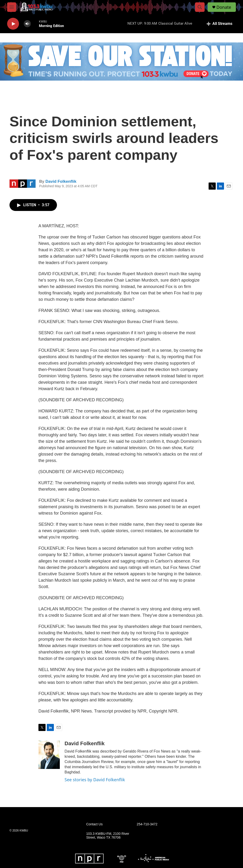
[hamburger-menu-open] (12, 7)
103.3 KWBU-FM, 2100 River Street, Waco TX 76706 (108, 836)
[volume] (27, 24)
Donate (224, 7)
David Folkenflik (61, 181)
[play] (13, 24)
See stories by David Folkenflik (95, 780)
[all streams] (219, 24)
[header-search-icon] (200, 7)
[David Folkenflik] (49, 755)
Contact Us (94, 824)
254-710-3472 (147, 824)
